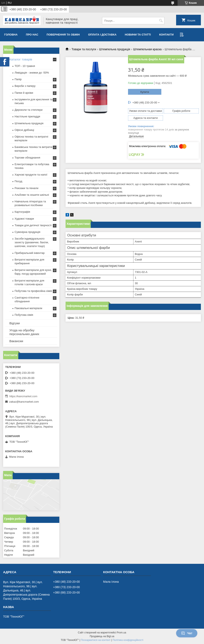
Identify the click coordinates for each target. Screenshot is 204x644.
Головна (11, 35)
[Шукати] (161, 21)
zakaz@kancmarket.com (24, 402)
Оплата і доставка (102, 35)
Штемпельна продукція (115, 49)
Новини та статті (138, 35)
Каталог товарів (21, 59)
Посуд (18, 181)
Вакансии (16, 341)
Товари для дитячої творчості (33, 225)
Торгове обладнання (27, 158)
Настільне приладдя (27, 116)
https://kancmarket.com (23, 396)
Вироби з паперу (25, 86)
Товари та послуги (84, 49)
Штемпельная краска (147, 49)
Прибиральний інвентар (30, 253)
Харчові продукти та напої (31, 175)
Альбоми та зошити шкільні (32, 195)
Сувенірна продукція (27, 232)
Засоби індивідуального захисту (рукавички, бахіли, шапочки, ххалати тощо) (32, 242)
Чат (187, 633)
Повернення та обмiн (63, 35)
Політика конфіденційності (128, 640)
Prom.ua (121, 633)
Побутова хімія (24, 315)
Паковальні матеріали (28, 308)
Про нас (32, 35)
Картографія (22, 212)
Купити (145, 92)
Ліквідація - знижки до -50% (32, 73)
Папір (18, 79)
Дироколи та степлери (29, 110)
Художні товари (24, 219)
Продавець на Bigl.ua (102, 636)
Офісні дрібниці (24, 130)
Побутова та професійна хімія (33, 291)
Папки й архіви (24, 93)
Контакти (167, 35)
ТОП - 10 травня (25, 66)
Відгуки (15, 323)
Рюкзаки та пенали (26, 188)
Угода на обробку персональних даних (24, 332)
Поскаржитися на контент (96, 640)
